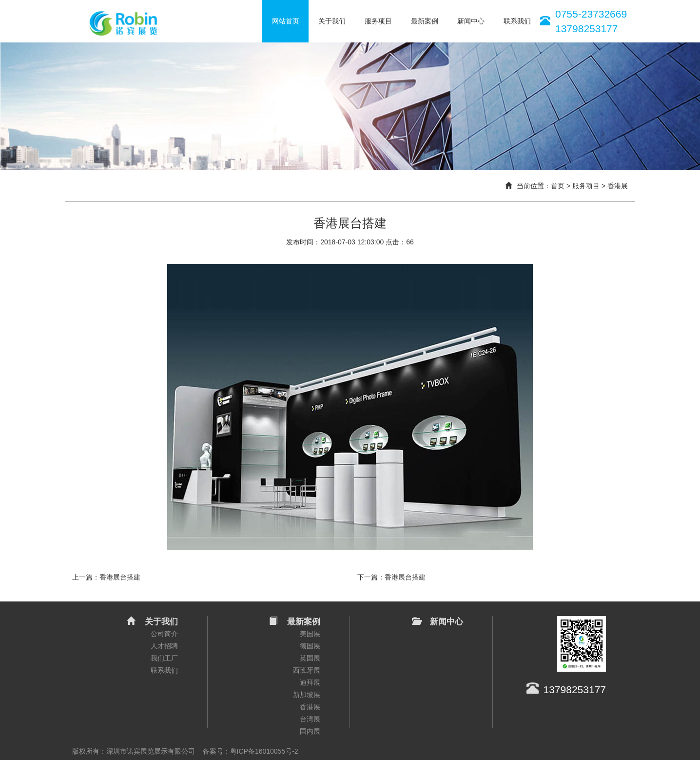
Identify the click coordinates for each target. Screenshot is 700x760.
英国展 (310, 658)
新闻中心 (471, 21)
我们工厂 (164, 658)
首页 (558, 186)
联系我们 (517, 21)
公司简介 (164, 634)
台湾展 (310, 719)
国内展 (310, 731)
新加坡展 (307, 695)
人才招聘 (164, 646)
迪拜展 (310, 682)
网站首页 (286, 21)
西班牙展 (307, 670)
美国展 (310, 634)
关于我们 (332, 21)
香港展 (618, 186)
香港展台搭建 (120, 577)
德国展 (310, 646)
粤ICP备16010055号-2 (264, 751)
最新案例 (425, 21)
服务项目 (378, 21)
